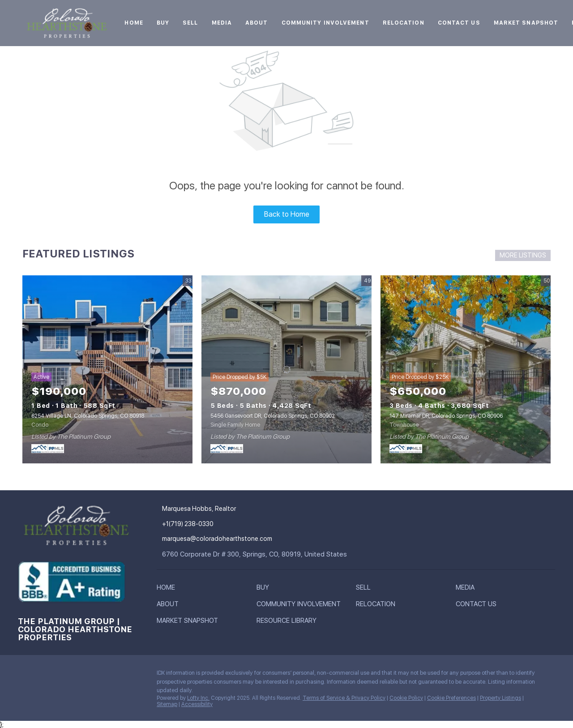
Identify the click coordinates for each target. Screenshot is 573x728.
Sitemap (167, 704)
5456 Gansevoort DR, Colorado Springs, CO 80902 (273, 416)
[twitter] (60, 675)
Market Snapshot (526, 23)
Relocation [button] (404, 23)
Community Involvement (325, 23)
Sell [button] (190, 23)
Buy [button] (163, 23)
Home (134, 23)
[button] (168, 589)
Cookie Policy (406, 698)
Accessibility (197, 704)
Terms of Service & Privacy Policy (344, 698)
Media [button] (222, 23)
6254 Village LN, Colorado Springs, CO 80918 (88, 416)
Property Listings (500, 698)
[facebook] (25, 675)
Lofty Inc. (198, 698)
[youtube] (96, 675)
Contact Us (459, 23)
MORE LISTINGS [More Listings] (523, 255)
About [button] (257, 23)
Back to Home (287, 214)
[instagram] (78, 675)
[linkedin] (43, 675)
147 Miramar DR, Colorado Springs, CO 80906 (446, 416)
